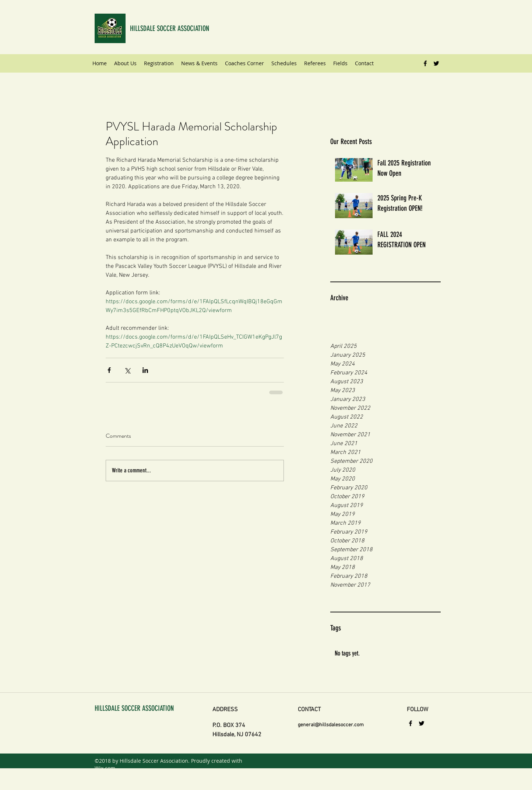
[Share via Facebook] (109, 370)
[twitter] (436, 63)
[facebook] (425, 63)
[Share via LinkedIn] (145, 370)
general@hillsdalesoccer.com (331, 725)
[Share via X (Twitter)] (127, 370)
